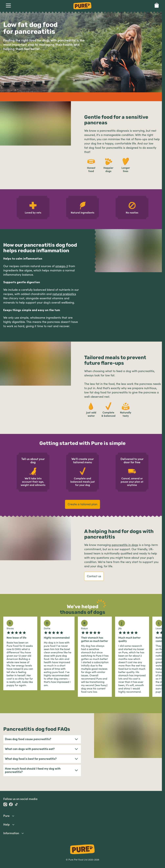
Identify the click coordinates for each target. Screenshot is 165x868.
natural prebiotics (64, 294)
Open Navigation (8, 5)
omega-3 (62, 266)
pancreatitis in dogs (125, 545)
